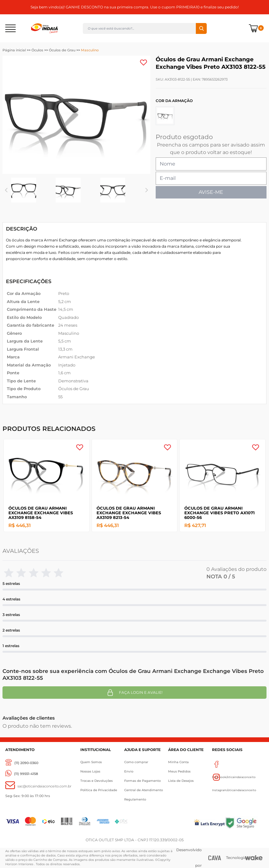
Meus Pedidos (179, 771)
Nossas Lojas (90, 771)
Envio (129, 771)
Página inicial (14, 50)
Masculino (90, 50)
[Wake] (254, 858)
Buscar (201, 28)
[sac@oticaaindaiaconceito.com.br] (38, 786)
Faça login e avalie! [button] (134, 693)
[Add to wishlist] (144, 63)
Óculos (37, 50)
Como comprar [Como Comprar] (136, 762)
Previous (6, 190)
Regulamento (135, 799)
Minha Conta (178, 762)
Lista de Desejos (181, 781)
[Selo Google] (244, 823)
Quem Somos (91, 762)
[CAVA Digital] (215, 858)
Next (147, 190)
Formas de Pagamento (142, 781)
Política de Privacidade (99, 790)
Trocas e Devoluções (97, 781)
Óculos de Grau (62, 50)
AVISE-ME (211, 192)
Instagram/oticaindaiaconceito (234, 777)
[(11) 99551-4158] (22, 774)
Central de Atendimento (144, 790)
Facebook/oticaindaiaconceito (234, 764)
